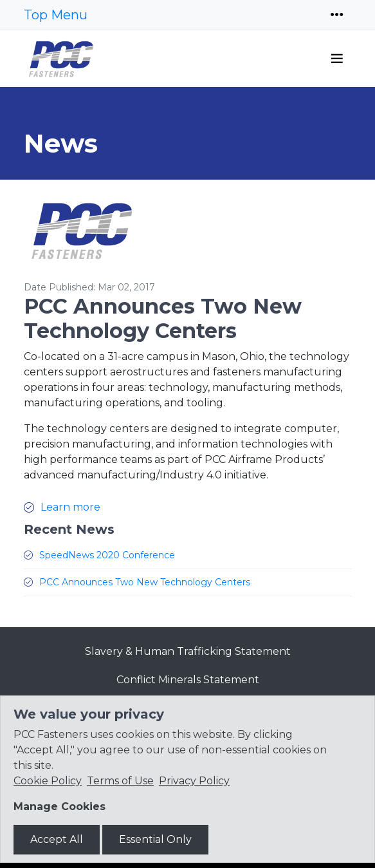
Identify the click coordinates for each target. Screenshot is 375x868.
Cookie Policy (48, 781)
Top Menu (56, 15)
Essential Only (155, 839)
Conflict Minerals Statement (188, 680)
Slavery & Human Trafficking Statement (188, 651)
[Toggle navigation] (337, 15)
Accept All (57, 839)
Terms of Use (120, 781)
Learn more (70, 507)
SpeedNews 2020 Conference (107, 555)
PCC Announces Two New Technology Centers (145, 582)
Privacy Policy (194, 781)
